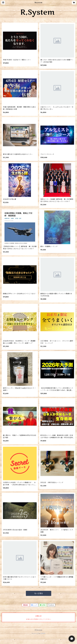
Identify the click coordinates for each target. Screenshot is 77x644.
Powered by (38, 633)
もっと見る (39, 593)
